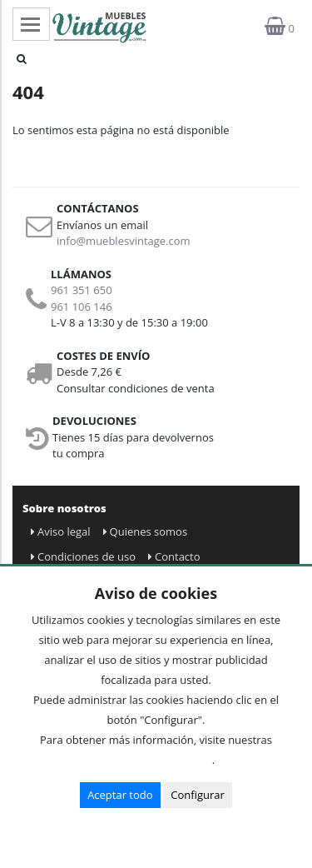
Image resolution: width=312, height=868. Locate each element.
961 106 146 (82, 307)
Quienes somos (146, 531)
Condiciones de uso (83, 556)
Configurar (198, 795)
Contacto (174, 556)
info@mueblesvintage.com (124, 241)
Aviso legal (61, 531)
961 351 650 (82, 290)
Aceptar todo (120, 795)
